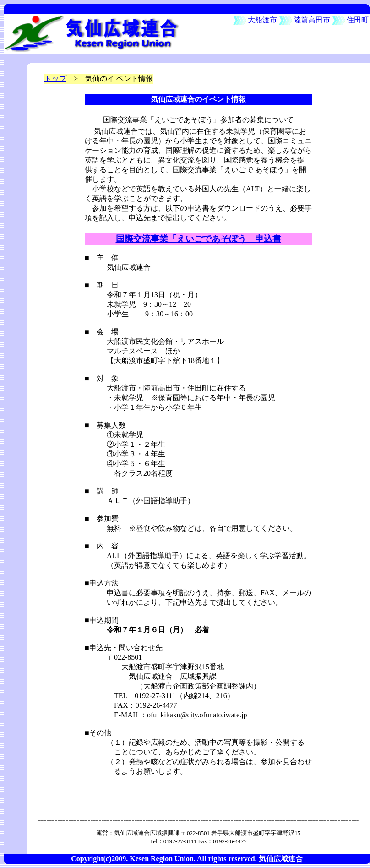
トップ (55, 79)
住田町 (358, 20)
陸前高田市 (312, 20)
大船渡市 (262, 20)
